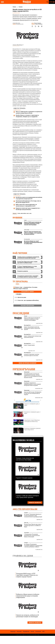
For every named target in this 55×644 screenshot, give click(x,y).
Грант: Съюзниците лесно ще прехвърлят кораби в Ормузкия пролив (32, 328)
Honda (19, 213)
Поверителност (25, 635)
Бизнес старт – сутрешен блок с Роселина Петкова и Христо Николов (25, 288)
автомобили (23, 213)
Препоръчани (24, 369)
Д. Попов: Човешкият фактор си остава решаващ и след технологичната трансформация (33, 515)
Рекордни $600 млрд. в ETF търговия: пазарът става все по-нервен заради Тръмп (27, 575)
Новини (17, 218)
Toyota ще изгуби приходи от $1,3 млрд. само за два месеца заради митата (28, 202)
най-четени (20, 253)
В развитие (26, 513)
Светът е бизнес (27, 230)
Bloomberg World (27, 325)
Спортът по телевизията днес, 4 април (26, 406)
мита (30, 213)
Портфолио (26, 632)
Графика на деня (23, 556)
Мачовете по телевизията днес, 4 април (27, 414)
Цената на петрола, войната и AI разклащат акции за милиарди (27, 616)
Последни (21, 313)
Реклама (19, 632)
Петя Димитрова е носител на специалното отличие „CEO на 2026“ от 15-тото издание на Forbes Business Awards (33, 376)
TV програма (20, 281)
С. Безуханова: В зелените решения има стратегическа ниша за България (32, 535)
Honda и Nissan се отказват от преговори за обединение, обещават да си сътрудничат (27, 116)
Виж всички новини (27, 363)
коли (28, 213)
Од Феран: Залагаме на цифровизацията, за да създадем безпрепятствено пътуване (32, 384)
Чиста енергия (26, 533)
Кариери (13, 632)
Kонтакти (38, 632)
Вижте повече (35, 503)
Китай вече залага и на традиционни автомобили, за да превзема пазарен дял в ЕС (29, 198)
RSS (43, 632)
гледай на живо (28, 292)
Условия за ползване (19, 635)
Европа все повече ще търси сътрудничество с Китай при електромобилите (28, 209)
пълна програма (27, 306)
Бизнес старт (26, 523)
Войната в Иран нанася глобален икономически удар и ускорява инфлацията (28, 596)
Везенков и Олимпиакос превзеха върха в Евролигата (27, 430)
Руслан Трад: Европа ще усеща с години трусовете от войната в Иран (33, 526)
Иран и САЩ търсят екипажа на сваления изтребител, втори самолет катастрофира (32, 319)
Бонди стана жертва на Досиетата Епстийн (25, 459)
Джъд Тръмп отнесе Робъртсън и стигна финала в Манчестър (27, 422)
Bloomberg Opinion (27, 239)
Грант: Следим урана (29, 345)
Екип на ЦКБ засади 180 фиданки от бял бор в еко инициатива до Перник (33, 393)
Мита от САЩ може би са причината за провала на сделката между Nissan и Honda (29, 112)
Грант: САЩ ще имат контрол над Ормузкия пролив (33, 337)
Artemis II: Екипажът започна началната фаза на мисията (32, 355)
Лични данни (29, 635)
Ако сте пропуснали (25, 509)
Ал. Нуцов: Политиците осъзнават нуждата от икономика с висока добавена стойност (33, 546)
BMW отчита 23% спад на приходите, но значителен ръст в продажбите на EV (26, 205)
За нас (32, 632)
